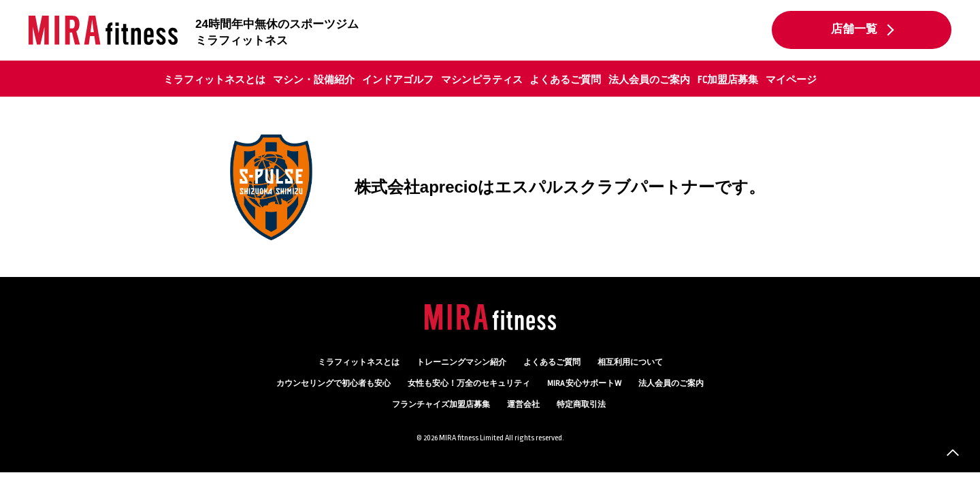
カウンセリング (333, 383)
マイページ (791, 80)
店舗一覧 (854, 29)
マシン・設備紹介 (314, 80)
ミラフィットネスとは (214, 80)
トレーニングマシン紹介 (461, 362)
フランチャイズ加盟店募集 (441, 405)
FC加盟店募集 (728, 80)
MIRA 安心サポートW (584, 383)
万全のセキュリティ (469, 383)
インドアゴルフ (398, 80)
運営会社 (523, 405)
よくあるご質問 (565, 80)
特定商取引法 (581, 405)
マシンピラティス (482, 80)
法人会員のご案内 (649, 80)
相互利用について (630, 362)
